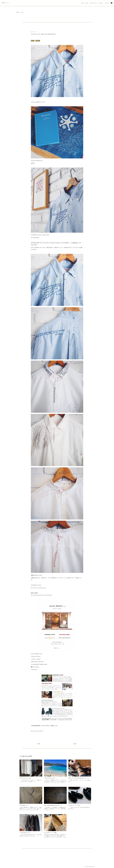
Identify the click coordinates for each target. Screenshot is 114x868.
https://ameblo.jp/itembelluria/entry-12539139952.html (41, 595)
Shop (83, 3)
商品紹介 (38, 41)
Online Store (93, 3)
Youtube (101, 3)
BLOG (33, 41)
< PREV (39, 744)
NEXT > (75, 744)
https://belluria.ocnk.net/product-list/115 (39, 588)
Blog (87, 3)
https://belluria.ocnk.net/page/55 (37, 731)
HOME (18, 12)
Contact (107, 3)
